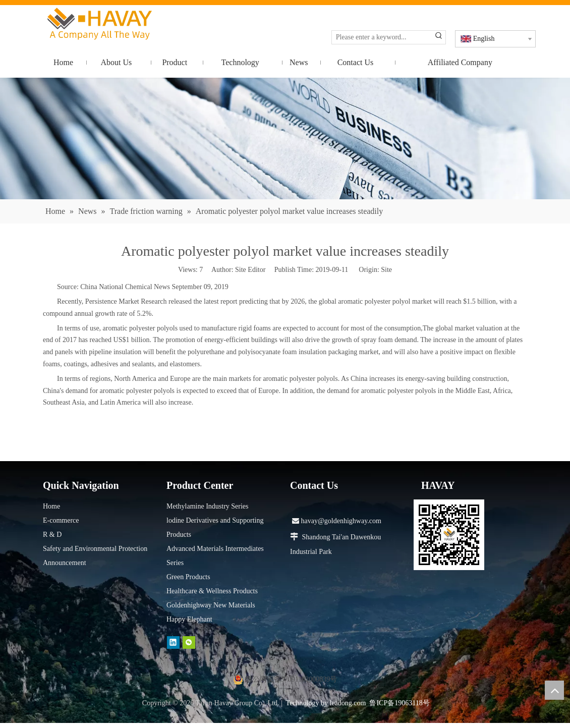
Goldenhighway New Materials (211, 605)
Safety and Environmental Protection (95, 549)
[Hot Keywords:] (439, 37)
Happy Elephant (189, 619)
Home (51, 506)
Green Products (188, 577)
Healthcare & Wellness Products (212, 591)
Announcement (65, 563)
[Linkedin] (173, 642)
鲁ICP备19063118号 (399, 703)
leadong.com (348, 703)
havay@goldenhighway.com (337, 521)
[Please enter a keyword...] (382, 37)
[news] (285, 138)
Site (386, 270)
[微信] (189, 642)
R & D (52, 535)
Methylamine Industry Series (208, 506)
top (554, 690)
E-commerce (61, 520)
